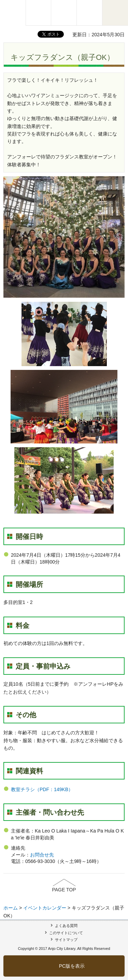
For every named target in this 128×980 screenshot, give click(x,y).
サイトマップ (66, 940)
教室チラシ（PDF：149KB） (42, 789)
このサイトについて (66, 933)
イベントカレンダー (45, 908)
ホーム (11, 908)
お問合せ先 (42, 855)
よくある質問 (66, 926)
